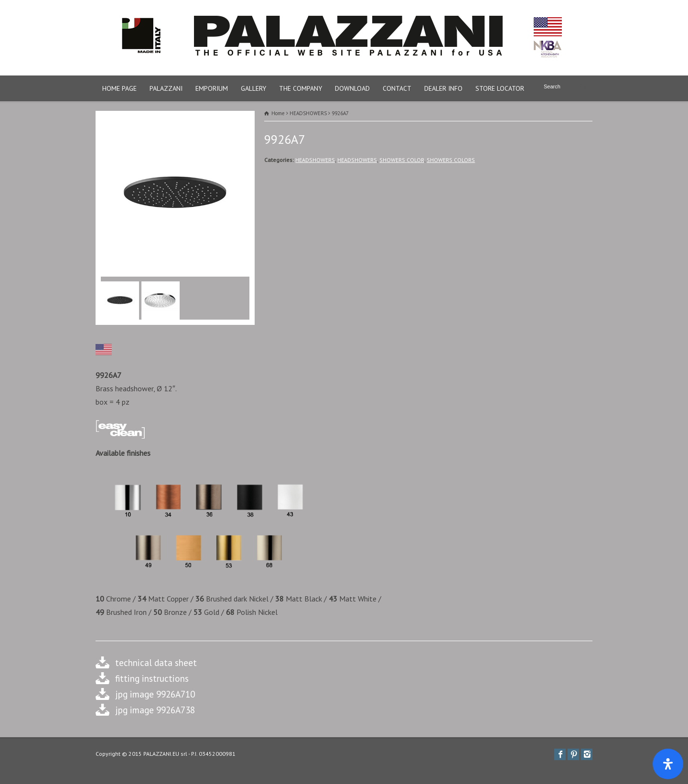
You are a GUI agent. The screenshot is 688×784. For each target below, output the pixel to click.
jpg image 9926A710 (155, 694)
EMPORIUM (212, 88)
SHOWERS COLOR (402, 160)
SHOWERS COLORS (451, 160)
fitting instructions (152, 678)
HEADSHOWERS (315, 160)
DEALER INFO (443, 88)
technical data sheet (156, 662)
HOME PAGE (119, 88)
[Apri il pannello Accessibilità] (668, 764)
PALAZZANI (166, 88)
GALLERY (253, 88)
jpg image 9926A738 (155, 710)
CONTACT (397, 88)
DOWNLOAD (352, 88)
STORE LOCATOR (500, 88)
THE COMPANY (301, 88)
